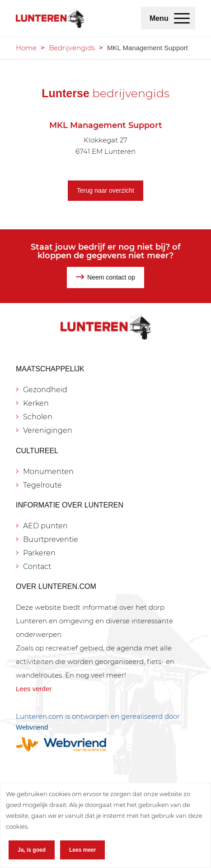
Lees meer (82, 850)
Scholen (38, 417)
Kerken (36, 403)
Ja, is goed (32, 850)
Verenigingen (48, 430)
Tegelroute (42, 485)
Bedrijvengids (72, 48)
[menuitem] (182, 18)
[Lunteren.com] (50, 18)
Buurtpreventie (51, 539)
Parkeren (39, 553)
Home (26, 48)
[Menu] (182, 18)
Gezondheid (45, 390)
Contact (37, 567)
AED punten (45, 526)
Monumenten (48, 472)
